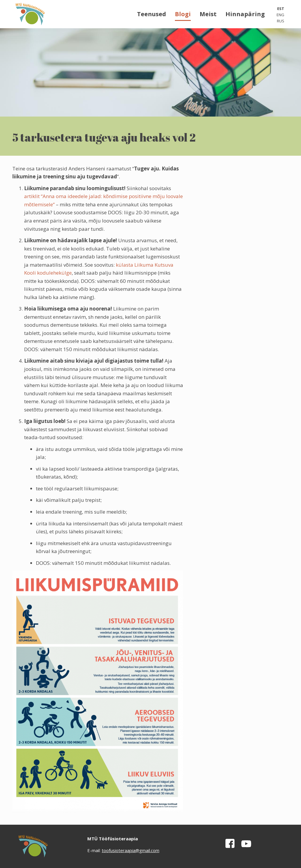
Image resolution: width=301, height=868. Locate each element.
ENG (280, 15)
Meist (208, 14)
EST (281, 9)
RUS (281, 21)
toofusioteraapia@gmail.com (131, 850)
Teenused (152, 14)
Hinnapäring (245, 14)
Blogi (183, 14)
